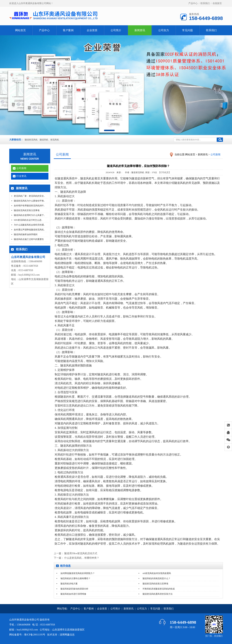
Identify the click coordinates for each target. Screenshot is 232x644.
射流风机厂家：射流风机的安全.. (29, 196)
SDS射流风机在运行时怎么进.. (28, 220)
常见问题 (187, 30)
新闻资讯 (140, 30)
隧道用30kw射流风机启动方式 (81, 553)
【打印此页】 (165, 172)
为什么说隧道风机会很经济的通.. (29, 225)
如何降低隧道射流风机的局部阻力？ (78, 573)
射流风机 (55, 140)
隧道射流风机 (31, 140)
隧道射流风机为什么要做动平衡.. (29, 201)
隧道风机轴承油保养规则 (26, 234)
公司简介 (116, 30)
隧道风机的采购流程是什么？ (157, 578)
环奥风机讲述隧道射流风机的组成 (159, 589)
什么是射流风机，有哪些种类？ (82, 558)
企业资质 (92, 30)
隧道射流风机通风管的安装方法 (158, 594)
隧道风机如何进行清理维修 (73, 594)
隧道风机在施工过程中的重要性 (29, 239)
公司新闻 (21, 168)
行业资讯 (21, 176)
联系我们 (205, 3)
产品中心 (193, 3)
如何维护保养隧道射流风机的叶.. (29, 206)
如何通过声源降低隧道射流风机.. (29, 230)
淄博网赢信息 (67, 635)
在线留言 (217, 3)
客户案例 (68, 30)
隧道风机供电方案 (69, 584)
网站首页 (20, 30)
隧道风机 (44, 140)
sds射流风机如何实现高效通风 (157, 573)
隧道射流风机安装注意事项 (27, 210)
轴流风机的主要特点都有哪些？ (75, 578)
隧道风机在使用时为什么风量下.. (29, 215)
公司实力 (164, 30)
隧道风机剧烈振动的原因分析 (74, 589)
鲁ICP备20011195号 (35, 635)
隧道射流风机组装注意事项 (155, 584)
